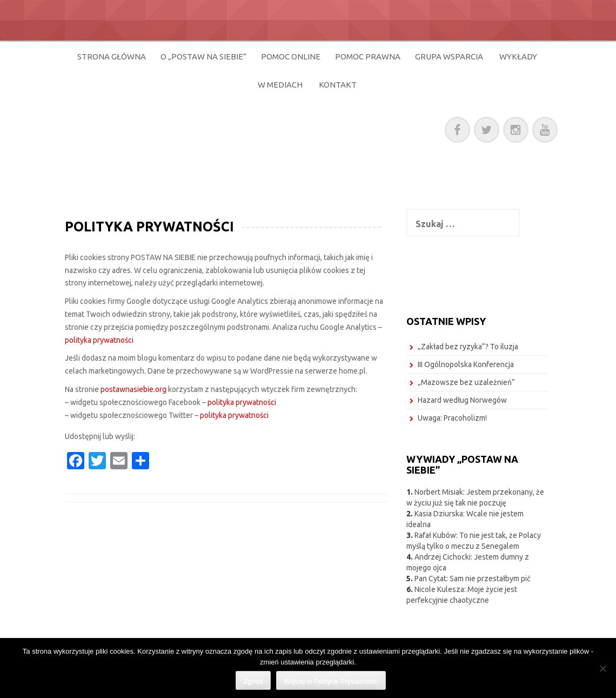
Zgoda (253, 681)
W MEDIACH (280, 85)
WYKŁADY (518, 56)
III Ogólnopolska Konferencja (466, 364)
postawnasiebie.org (133, 389)
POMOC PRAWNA (368, 56)
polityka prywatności (99, 340)
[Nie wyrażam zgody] (602, 668)
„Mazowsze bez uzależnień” (466, 382)
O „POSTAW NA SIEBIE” (203, 56)
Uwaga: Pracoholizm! (452, 418)
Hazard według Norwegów (462, 400)
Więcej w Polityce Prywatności (331, 681)
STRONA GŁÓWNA (112, 56)
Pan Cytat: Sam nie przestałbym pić (473, 579)
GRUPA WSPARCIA (449, 56)
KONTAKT (338, 85)
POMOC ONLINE (291, 56)
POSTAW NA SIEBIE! (168, 128)
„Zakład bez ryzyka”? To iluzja (468, 347)
